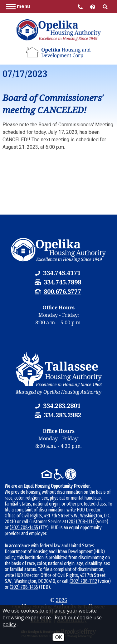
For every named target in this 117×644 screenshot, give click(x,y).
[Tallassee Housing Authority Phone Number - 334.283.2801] (62, 406)
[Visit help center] (93, 6)
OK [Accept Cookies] (58, 637)
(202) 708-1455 (24, 528)
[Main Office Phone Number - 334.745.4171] (81, 6)
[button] (18, 6)
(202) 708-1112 (81, 522)
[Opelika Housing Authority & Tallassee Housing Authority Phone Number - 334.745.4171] (62, 273)
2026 (61, 600)
